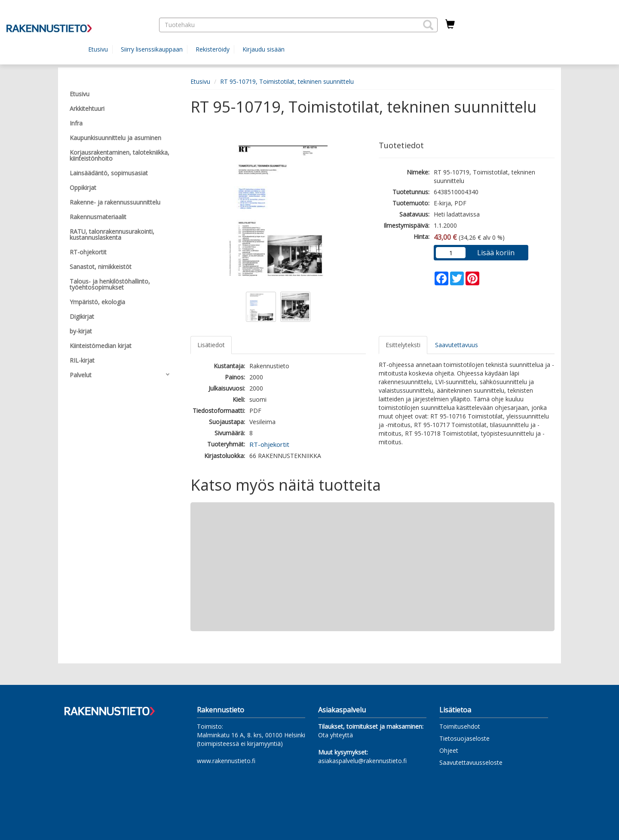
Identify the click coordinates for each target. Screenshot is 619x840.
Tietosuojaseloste (464, 738)
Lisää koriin (496, 253)
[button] (428, 25)
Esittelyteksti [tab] (403, 345)
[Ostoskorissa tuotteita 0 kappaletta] (450, 24)
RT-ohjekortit (269, 444)
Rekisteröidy (213, 49)
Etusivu (98, 49)
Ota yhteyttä (336, 735)
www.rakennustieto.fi (226, 761)
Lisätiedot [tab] (211, 345)
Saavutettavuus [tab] (457, 345)
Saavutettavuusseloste (471, 762)
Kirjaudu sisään (264, 49)
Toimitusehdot (460, 726)
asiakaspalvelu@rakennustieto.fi (362, 761)
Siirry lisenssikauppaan (152, 49)
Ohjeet (449, 750)
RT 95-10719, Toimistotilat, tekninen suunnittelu (287, 81)
